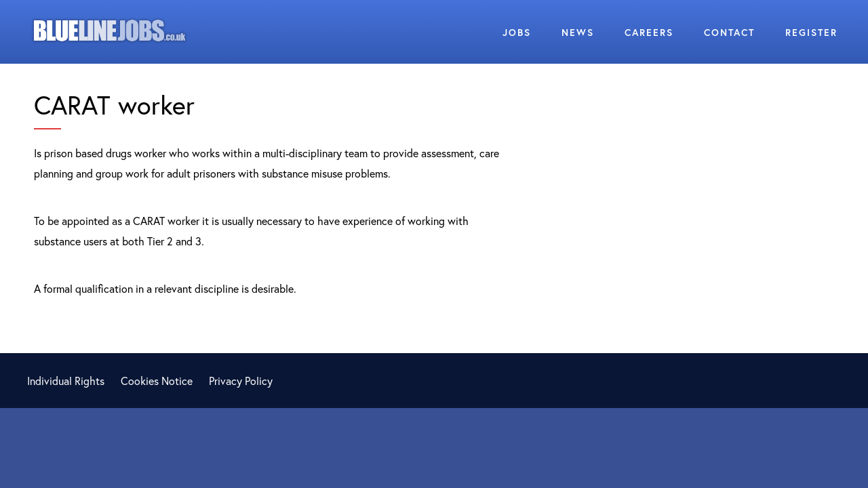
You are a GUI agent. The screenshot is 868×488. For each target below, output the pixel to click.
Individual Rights (66, 381)
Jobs (517, 32)
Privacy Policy (241, 381)
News (578, 32)
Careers (649, 32)
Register (811, 32)
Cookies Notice (157, 381)
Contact (729, 32)
